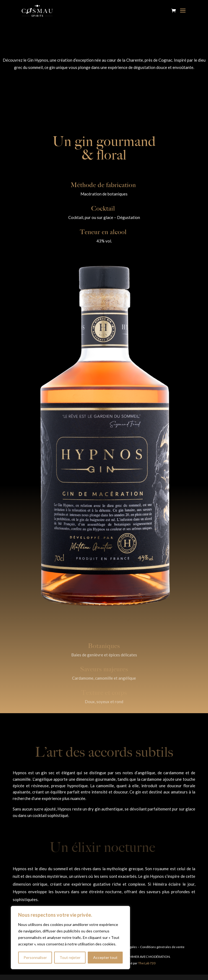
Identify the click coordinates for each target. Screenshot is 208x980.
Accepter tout (105, 957)
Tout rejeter (70, 957)
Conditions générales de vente (162, 947)
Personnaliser (35, 957)
